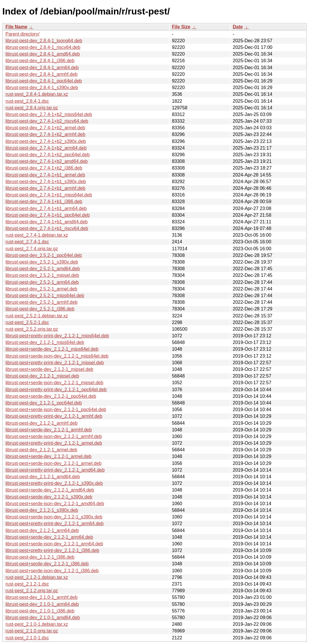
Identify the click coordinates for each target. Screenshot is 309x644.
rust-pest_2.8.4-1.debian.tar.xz (37, 94)
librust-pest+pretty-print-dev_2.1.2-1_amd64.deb (55, 470)
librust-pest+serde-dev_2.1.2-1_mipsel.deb (49, 369)
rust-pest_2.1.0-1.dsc (27, 638)
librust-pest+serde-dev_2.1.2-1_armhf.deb (49, 430)
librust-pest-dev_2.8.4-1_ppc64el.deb (44, 81)
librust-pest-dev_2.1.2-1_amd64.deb (43, 477)
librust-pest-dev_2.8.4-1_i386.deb (40, 61)
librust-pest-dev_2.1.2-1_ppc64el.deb (44, 403)
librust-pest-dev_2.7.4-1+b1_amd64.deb (47, 222)
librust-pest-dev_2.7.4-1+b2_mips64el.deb (49, 114)
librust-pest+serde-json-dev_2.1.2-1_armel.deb (53, 463)
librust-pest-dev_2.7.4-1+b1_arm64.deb (46, 208)
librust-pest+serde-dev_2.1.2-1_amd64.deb (50, 490)
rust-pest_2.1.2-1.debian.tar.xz (37, 577)
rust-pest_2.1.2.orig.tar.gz (32, 591)
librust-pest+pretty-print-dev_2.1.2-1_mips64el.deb (57, 336)
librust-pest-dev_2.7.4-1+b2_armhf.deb (45, 134)
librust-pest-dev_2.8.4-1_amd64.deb (43, 54)
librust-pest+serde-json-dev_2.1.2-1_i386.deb (52, 571)
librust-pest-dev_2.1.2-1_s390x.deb (42, 510)
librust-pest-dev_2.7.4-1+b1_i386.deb (44, 202)
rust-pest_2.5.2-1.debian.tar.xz (37, 316)
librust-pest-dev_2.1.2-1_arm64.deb (42, 530)
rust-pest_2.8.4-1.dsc (27, 101)
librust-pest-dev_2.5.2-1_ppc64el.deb (44, 255)
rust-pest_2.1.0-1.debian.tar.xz (37, 624)
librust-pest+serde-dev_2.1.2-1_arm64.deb (49, 537)
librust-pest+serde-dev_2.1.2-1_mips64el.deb (52, 349)
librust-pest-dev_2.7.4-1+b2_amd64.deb (47, 161)
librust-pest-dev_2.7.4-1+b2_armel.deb (45, 128)
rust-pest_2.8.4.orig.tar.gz (32, 108)
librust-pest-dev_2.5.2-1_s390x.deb (42, 262)
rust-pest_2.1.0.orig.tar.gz (32, 631)
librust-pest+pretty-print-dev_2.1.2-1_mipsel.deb (55, 363)
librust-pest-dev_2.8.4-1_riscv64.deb (43, 47)
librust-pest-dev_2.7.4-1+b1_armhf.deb (45, 188)
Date (238, 27)
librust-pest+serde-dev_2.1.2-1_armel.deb (49, 456)
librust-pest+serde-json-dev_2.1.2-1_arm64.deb (54, 544)
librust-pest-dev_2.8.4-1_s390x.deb (42, 88)
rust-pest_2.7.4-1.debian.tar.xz (37, 235)
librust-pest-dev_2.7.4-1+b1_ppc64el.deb (48, 215)
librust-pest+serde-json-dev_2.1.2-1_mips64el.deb (57, 356)
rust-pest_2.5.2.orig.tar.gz (32, 329)
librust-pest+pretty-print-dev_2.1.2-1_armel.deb (54, 443)
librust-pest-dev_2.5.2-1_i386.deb (40, 309)
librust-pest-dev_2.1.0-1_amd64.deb (43, 618)
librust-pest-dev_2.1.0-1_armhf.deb (41, 597)
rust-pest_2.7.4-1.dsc (27, 242)
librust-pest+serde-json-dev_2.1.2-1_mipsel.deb (54, 383)
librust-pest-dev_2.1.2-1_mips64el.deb (45, 342)
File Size (181, 27)
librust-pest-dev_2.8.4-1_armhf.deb (41, 74)
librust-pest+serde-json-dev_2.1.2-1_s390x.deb (54, 517)
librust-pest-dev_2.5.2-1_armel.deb (41, 289)
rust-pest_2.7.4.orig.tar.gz (32, 249)
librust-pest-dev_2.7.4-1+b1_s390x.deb (46, 182)
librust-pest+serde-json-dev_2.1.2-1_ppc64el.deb (56, 410)
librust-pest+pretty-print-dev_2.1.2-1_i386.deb (52, 550)
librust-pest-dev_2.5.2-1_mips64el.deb (45, 296)
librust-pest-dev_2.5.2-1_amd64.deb (43, 269)
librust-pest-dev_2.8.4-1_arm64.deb (42, 68)
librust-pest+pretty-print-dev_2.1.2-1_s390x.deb (54, 483)
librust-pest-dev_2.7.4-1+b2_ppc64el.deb (48, 155)
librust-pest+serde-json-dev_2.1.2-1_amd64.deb (55, 504)
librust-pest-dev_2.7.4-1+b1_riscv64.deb (47, 228)
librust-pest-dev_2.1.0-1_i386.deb (40, 611)
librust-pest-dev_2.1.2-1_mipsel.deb (42, 376)
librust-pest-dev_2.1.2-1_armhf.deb (41, 423)
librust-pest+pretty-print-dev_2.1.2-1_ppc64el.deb (56, 390)
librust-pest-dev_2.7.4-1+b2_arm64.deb (46, 148)
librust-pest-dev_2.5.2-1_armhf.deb (41, 302)
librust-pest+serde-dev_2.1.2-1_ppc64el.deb (51, 396)
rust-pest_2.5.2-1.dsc (27, 322)
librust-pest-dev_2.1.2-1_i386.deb (40, 557)
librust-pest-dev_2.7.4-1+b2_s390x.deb (46, 141)
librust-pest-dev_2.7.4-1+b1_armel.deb (45, 175)
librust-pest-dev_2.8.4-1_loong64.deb (44, 41)
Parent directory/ (22, 34)
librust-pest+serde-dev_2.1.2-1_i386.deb (47, 564)
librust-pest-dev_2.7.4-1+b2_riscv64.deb (47, 121)
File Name (16, 27)
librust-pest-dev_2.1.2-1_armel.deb (41, 450)
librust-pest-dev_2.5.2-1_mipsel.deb (42, 275)
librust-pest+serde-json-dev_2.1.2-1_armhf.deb (54, 436)
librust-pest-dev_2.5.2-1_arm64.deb (42, 282)
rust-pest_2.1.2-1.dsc (27, 584)
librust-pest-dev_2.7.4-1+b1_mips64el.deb (49, 195)
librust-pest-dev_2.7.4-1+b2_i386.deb (44, 168)
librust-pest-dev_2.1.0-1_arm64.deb (42, 604)
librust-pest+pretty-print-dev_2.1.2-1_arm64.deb (54, 524)
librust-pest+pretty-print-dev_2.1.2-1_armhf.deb (54, 416)
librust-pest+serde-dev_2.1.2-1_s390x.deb (49, 497)
